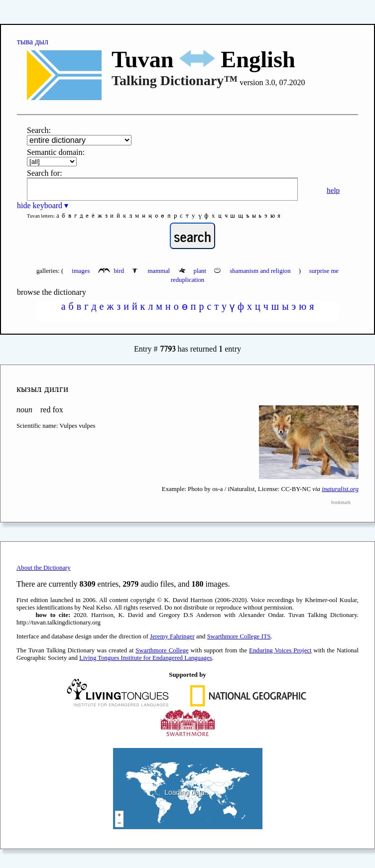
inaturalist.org (340, 489)
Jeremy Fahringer (172, 636)
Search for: (45, 173)
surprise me (324, 271)
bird (112, 271)
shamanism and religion (253, 271)
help (333, 190)
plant (193, 271)
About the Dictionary (44, 568)
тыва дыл (33, 42)
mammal (152, 271)
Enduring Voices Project (280, 650)
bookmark (341, 502)
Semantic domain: (56, 152)
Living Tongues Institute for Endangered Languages (145, 658)
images (81, 271)
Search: (39, 130)
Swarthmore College (162, 650)
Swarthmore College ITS (239, 636)
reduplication (188, 280)
